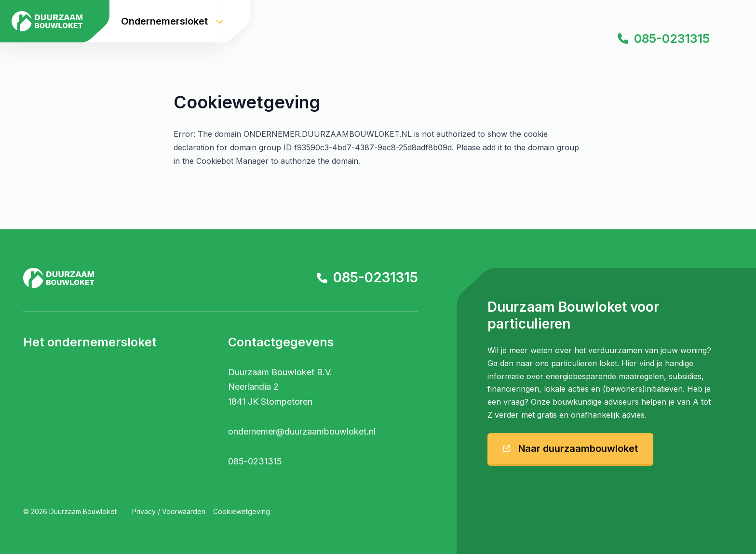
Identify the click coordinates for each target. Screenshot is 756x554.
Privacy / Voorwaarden (169, 511)
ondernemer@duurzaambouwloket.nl (302, 431)
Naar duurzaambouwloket (570, 448)
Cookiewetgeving (242, 511)
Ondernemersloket (172, 21)
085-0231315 (664, 39)
